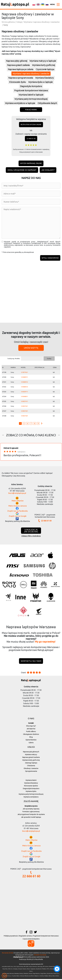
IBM (27, 967)
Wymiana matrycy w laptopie (43, 61)
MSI (25, 967)
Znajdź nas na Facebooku (18, 512)
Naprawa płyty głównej (17, 61)
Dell (9, 970)
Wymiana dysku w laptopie (40, 82)
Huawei (24, 970)
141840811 (24, 397)
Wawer (18, 977)
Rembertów (50, 974)
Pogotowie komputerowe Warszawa (31, 90)
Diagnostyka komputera (31, 86)
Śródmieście (56, 974)
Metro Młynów (18, 501)
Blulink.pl (30, 960)
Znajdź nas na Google (18, 517)
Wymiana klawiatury (44, 78)
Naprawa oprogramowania (21, 78)
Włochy (50, 977)
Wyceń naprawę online (31, 163)
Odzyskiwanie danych (47, 103)
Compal (20, 970)
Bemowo (12, 974)
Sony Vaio (5, 970)
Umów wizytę (31, 349)
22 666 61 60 (31, 139)
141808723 (24, 388)
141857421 (24, 407)
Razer (28, 970)
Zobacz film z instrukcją (31, 537)
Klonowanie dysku (18, 82)
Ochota (30, 974)
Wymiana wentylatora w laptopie (20, 103)
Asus (12, 967)
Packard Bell (52, 967)
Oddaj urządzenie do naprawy (22, 170)
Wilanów (26, 977)
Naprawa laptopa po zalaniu (21, 69)
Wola (54, 977)
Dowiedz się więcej (40, 956)
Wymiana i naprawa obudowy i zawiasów (31, 73)
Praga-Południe (36, 974)
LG (12, 970)
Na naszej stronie (8, 954)
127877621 (24, 373)
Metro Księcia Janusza (18, 507)
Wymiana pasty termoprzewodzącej (31, 99)
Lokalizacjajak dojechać (31, 532)
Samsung (40, 967)
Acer (15, 967)
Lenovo (47, 967)
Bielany (21, 974)
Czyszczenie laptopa (45, 69)
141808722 (24, 383)
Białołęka (17, 974)
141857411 (24, 402)
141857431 (24, 412)
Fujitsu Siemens (33, 967)
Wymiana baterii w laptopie (31, 95)
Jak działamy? (48, 170)
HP (44, 967)
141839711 (24, 392)
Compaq (15, 970)
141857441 (24, 417)
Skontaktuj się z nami (31, 662)
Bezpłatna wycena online (31, 125)
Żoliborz (57, 977)
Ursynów (14, 977)
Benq (22, 967)
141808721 (24, 378)
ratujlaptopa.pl (18, 958)
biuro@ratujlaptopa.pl (17, 494)
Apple (18, 967)
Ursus (10, 977)
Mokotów (26, 974)
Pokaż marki (31, 110)
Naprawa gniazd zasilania (18, 65)
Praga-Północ (43, 974)
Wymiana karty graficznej (43, 65)
